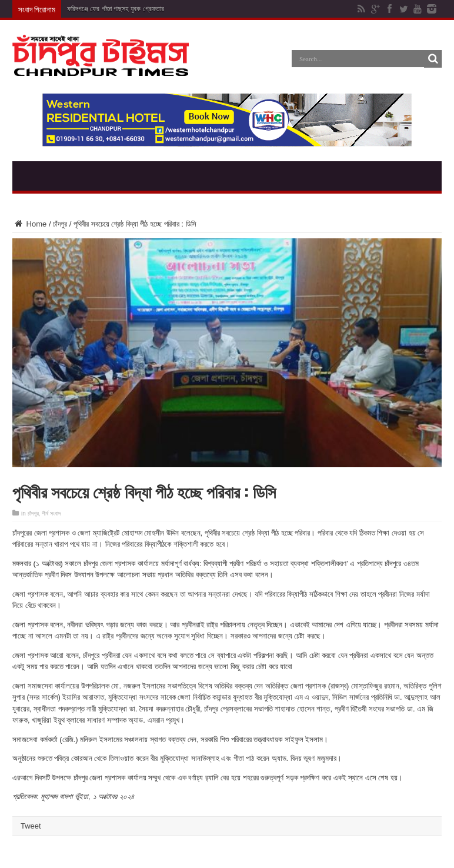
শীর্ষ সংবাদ (51, 513)
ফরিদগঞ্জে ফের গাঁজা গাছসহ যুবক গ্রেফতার (116, 9)
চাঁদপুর (60, 224)
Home (29, 224)
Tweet (31, 826)
